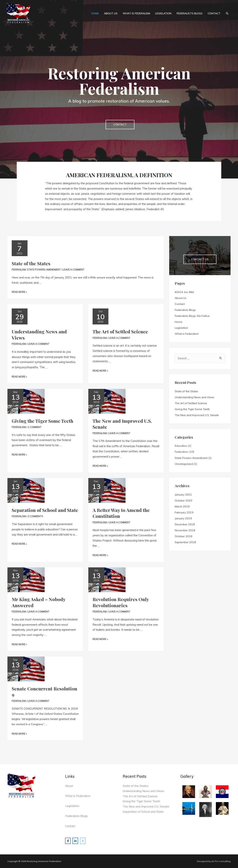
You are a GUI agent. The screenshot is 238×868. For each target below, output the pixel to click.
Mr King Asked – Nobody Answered (38, 602)
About (69, 786)
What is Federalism (187, 334)
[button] (120, 125)
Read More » (19, 292)
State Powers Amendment (44, 270)
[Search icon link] (227, 13)
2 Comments (35, 516)
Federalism (19, 270)
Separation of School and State (45, 510)
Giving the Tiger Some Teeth (42, 421)
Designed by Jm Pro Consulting (214, 861)
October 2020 (184, 501)
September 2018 (185, 542)
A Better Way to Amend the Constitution (121, 513)
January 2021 (183, 495)
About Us (181, 298)
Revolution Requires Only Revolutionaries (121, 602)
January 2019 (183, 518)
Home (178, 322)
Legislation (181, 328)
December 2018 (185, 524)
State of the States (31, 263)
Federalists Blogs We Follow (192, 316)
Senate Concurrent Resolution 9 (44, 692)
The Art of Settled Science (120, 331)
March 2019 (182, 507)
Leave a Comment (74, 270)
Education (181, 446)
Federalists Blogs (185, 310)
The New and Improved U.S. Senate (122, 424)
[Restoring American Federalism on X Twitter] (83, 841)
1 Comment (35, 427)
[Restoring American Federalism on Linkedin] (75, 841)
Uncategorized (184, 464)
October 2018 (184, 536)
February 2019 (184, 512)
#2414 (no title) (184, 292)
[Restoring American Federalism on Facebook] (68, 841)
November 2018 (185, 530)
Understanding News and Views (39, 335)
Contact (180, 304)
